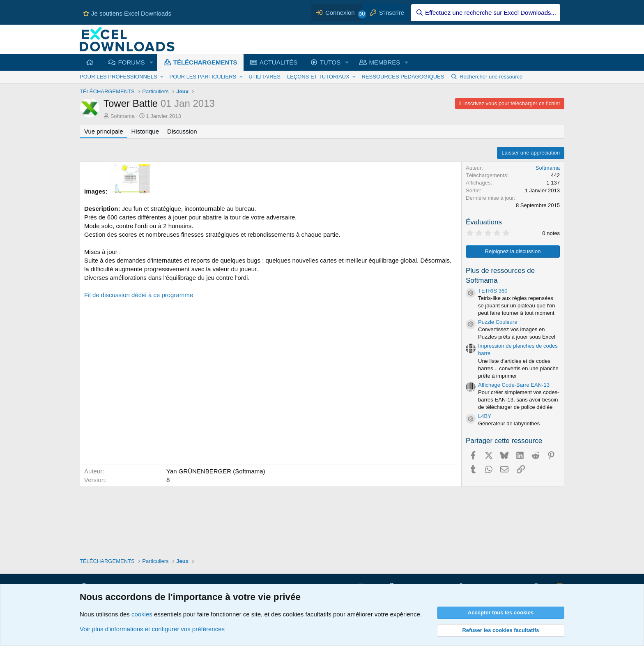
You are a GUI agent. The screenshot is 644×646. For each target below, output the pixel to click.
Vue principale (104, 131)
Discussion (182, 131)
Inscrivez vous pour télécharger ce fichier (512, 103)
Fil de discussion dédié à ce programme (139, 295)
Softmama (123, 116)
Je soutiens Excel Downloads (127, 13)
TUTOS (330, 62)
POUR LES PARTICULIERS (203, 77)
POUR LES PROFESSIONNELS (118, 77)
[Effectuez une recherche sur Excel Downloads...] (486, 13)
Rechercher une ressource (491, 77)
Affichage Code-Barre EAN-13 (514, 385)
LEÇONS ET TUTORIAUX (318, 77)
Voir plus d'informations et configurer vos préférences (152, 629)
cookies (142, 614)
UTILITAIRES (264, 77)
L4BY (485, 416)
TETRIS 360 (493, 291)
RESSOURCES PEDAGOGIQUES (403, 77)
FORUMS (132, 62)
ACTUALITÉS (279, 62)
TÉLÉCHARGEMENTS (205, 62)
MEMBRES (384, 62)
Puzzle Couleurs (498, 322)
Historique (145, 131)
